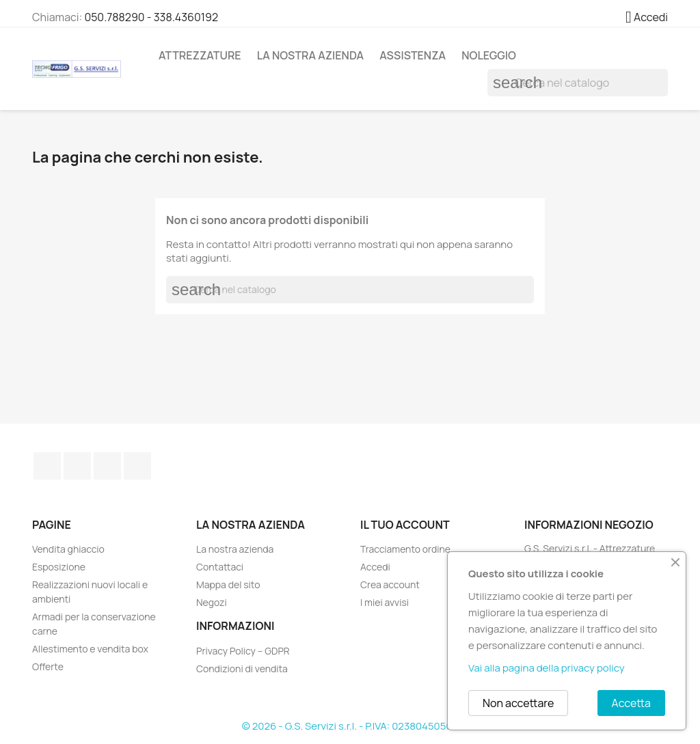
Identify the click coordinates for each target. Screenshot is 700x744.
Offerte (48, 666)
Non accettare (518, 703)
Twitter (77, 466)
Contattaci (220, 567)
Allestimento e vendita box (90, 649)
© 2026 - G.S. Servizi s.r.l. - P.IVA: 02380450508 (350, 726)
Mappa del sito (228, 584)
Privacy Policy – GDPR (243, 651)
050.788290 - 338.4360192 (151, 17)
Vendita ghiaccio (68, 549)
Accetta (631, 703)
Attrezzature (200, 55)
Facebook (47, 466)
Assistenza (413, 55)
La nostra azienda (310, 55)
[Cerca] (578, 83)
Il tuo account (405, 525)
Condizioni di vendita (242, 669)
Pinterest (107, 466)
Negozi (212, 602)
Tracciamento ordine (405, 549)
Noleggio (489, 55)
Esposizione (59, 567)
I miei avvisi (385, 602)
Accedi (375, 567)
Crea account (390, 584)
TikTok (137, 466)
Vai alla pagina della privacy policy (547, 668)
